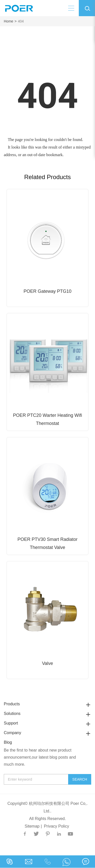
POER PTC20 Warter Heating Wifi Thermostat (47, 419)
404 (21, 21)
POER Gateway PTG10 (48, 291)
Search (80, 779)
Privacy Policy (56, 826)
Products (48, 704)
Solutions (48, 714)
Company (48, 733)
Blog (8, 742)
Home (8, 21)
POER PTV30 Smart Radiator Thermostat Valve (48, 543)
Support (48, 723)
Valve (48, 663)
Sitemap (32, 826)
